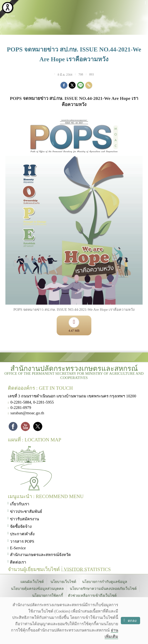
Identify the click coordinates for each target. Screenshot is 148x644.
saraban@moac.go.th (27, 413)
